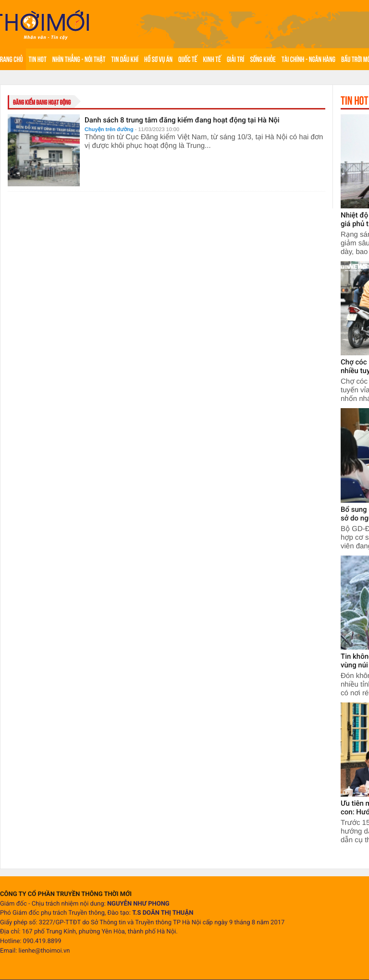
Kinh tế (212, 59)
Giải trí (236, 59)
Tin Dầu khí (125, 59)
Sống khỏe (263, 59)
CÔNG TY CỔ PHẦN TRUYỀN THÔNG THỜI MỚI (66, 894)
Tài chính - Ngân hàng (308, 59)
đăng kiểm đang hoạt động (42, 102)
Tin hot (38, 59)
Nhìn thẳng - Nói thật (79, 59)
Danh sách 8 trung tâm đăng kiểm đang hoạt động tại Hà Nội (182, 120)
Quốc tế (188, 59)
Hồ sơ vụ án (158, 59)
